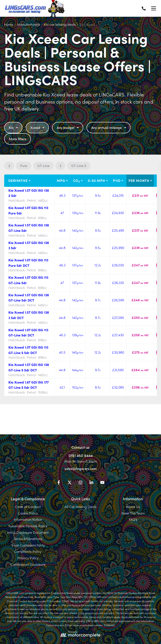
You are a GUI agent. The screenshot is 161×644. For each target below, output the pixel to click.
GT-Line (43, 165)
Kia (14, 127)
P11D (117, 180)
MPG (61, 180)
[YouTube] (102, 483)
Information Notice (28, 519)
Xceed (38, 127)
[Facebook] (59, 483)
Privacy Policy (28, 558)
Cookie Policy (28, 513)
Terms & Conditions (28, 539)
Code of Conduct (28, 507)
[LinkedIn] (91, 483)
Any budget (68, 127)
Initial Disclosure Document (28, 532)
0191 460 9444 (81, 455)
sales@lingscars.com (81, 468)
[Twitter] (70, 483)
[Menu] (153, 8)
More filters (18, 139)
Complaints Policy (28, 551)
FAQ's (133, 519)
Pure (24, 165)
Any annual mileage (109, 127)
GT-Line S (79, 165)
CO (77, 181)
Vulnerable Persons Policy (28, 526)
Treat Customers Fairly (28, 545)
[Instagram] (80, 483)
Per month (139, 180)
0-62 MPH (96, 180)
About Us (133, 507)
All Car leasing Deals (80, 507)
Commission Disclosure (28, 564)
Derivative (18, 180)
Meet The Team (133, 513)
